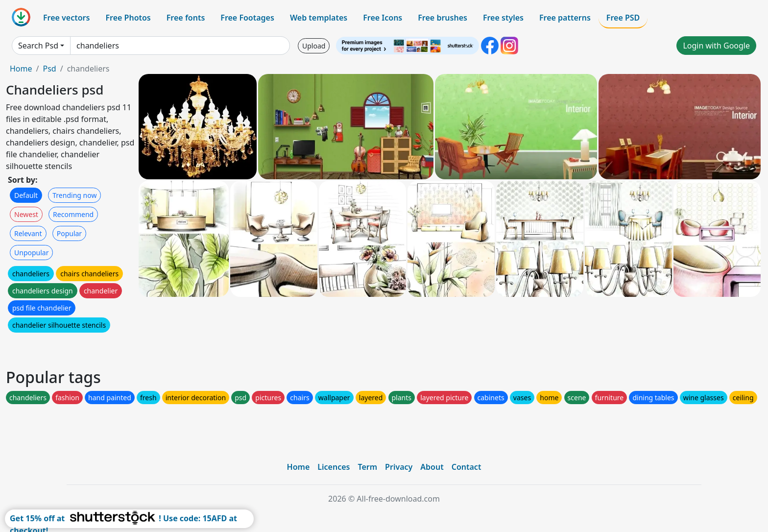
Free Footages (247, 18)
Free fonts (186, 18)
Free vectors (66, 18)
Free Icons (383, 18)
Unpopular (31, 253)
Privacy (399, 467)
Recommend (73, 214)
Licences (334, 467)
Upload (314, 46)
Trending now (74, 195)
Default (26, 195)
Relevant (28, 233)
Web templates (319, 18)
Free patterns (565, 18)
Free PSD (623, 18)
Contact (467, 467)
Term (367, 467)
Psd (49, 69)
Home (21, 69)
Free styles (503, 18)
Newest (26, 214)
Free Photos (128, 18)
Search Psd (38, 46)
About (432, 467)
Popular (69, 233)
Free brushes (443, 18)
